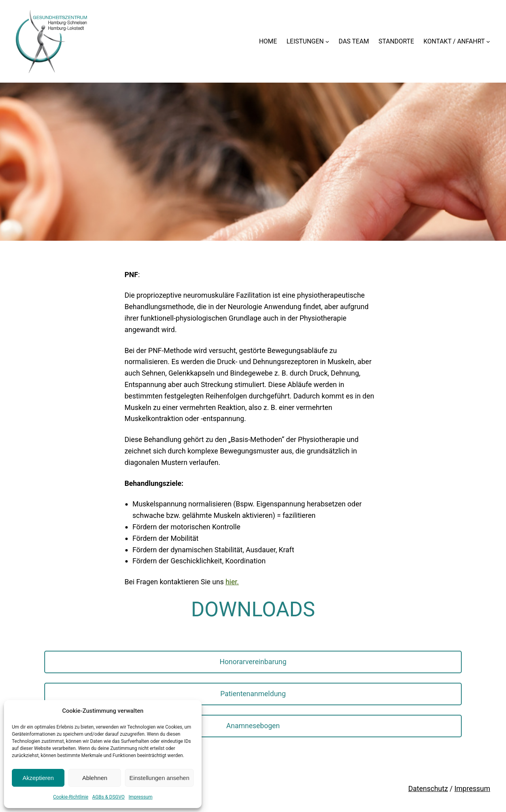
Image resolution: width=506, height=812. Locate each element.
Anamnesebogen (253, 726)
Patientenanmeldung (253, 694)
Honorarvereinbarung (253, 662)
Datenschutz (428, 788)
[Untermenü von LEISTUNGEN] (327, 42)
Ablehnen (95, 778)
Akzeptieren (38, 778)
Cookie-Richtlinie (71, 797)
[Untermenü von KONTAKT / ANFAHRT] (488, 42)
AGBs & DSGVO (108, 797)
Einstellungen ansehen (159, 778)
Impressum (140, 797)
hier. (232, 582)
